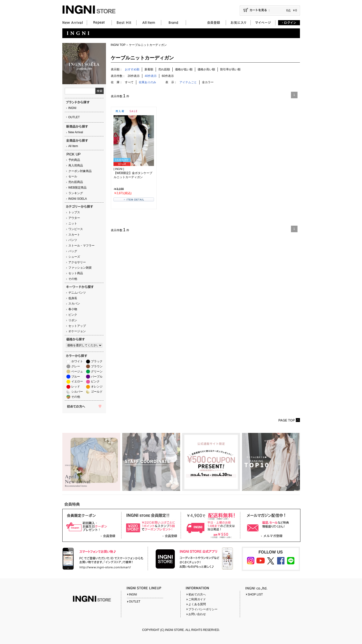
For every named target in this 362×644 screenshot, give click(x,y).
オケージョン (77, 331)
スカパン (74, 304)
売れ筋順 (164, 69)
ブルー (76, 377)
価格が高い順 (206, 69)
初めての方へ (197, 594)
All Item (73, 146)
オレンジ (97, 387)
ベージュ (77, 372)
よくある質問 (197, 604)
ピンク (73, 315)
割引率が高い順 (230, 69)
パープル (97, 377)
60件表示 (168, 76)
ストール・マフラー (81, 246)
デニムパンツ (77, 293)
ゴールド (97, 392)
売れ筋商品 (76, 182)
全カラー (208, 82)
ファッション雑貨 (80, 268)
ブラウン (97, 366)
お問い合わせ (197, 614)
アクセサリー (77, 262)
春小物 (73, 309)
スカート (74, 235)
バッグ (73, 251)
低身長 (73, 298)
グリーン (97, 372)
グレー (76, 366)
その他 (73, 279)
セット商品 (76, 273)
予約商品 (74, 160)
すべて (129, 82)
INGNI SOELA (78, 199)
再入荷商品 (76, 165)
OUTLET (74, 117)
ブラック (97, 361)
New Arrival (76, 132)
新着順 (149, 69)
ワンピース (76, 229)
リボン (73, 320)
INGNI (72, 108)
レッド (76, 387)
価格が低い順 (184, 69)
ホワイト (77, 361)
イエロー (77, 381)
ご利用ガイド (197, 599)
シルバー (77, 392)
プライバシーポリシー (203, 609)
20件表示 (134, 76)
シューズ (74, 257)
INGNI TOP (118, 45)
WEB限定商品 (77, 188)
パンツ (73, 240)
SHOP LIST (255, 594)
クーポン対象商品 (80, 171)
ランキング (76, 193)
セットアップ (77, 326)
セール (73, 176)
